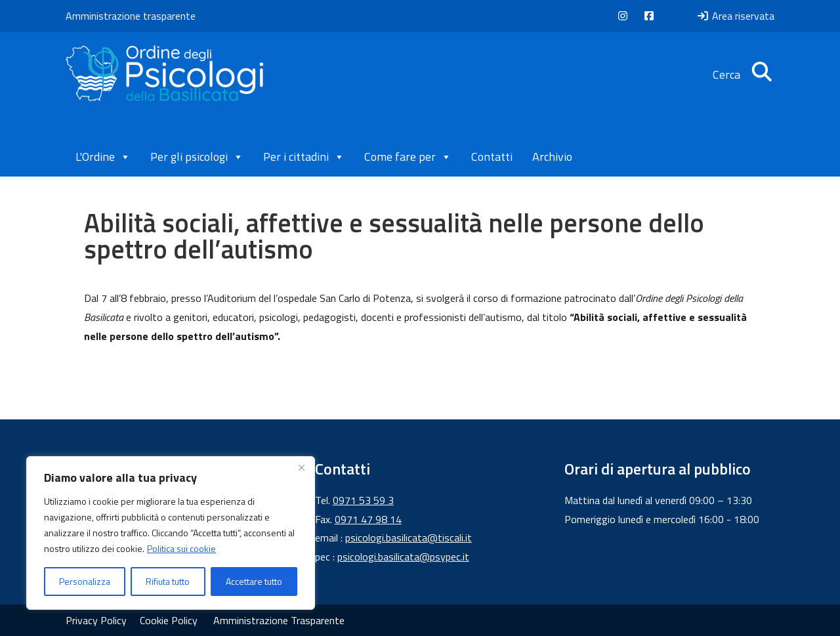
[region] (171, 533)
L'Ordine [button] (103, 157)
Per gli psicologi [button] (197, 157)
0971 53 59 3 (363, 500)
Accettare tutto (254, 581)
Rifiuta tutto (168, 581)
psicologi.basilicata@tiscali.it (409, 538)
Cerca (744, 74)
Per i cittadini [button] (304, 157)
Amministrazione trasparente (131, 16)
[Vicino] (301, 467)
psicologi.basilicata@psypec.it (403, 557)
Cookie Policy (169, 620)
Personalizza (85, 581)
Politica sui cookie (181, 548)
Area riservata (735, 16)
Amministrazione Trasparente (279, 620)
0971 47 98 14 (368, 519)
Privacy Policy (96, 620)
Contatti (492, 157)
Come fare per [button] (408, 157)
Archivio (552, 157)
